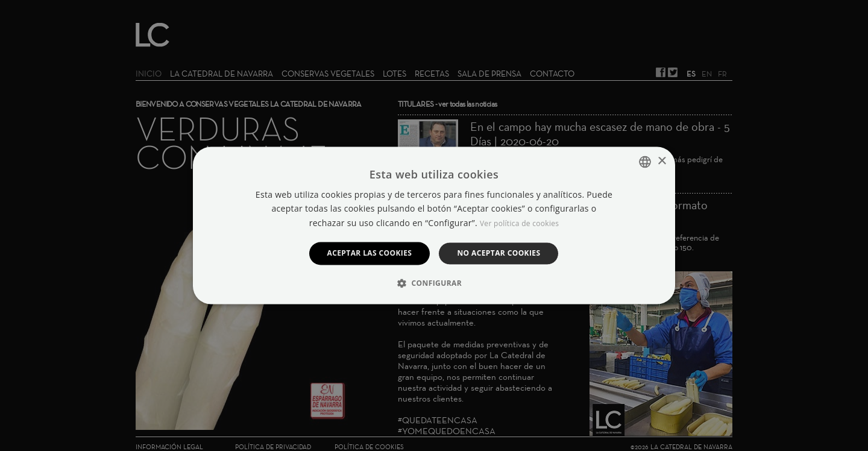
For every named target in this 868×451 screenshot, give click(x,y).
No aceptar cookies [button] (498, 253)
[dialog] (434, 225)
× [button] (662, 161)
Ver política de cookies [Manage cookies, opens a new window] (519, 223)
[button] (434, 283)
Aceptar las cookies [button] (370, 253)
